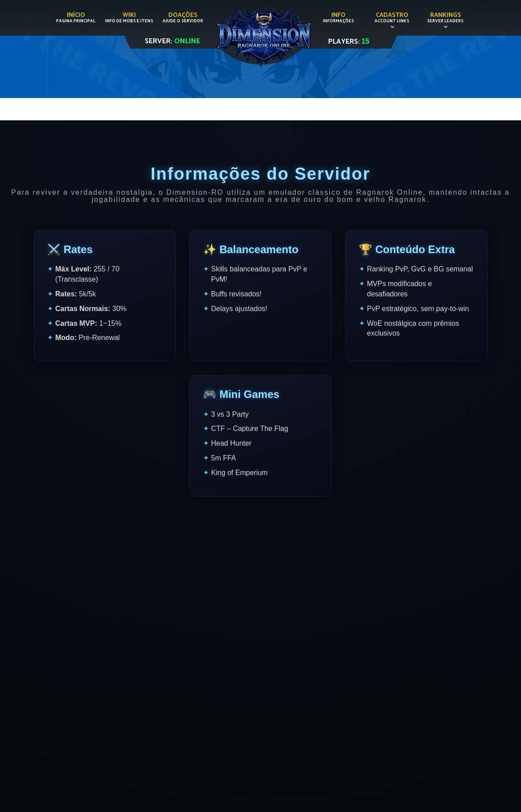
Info (338, 17)
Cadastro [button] (392, 17)
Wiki (129, 17)
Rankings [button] (445, 17)
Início (76, 17)
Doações (183, 17)
